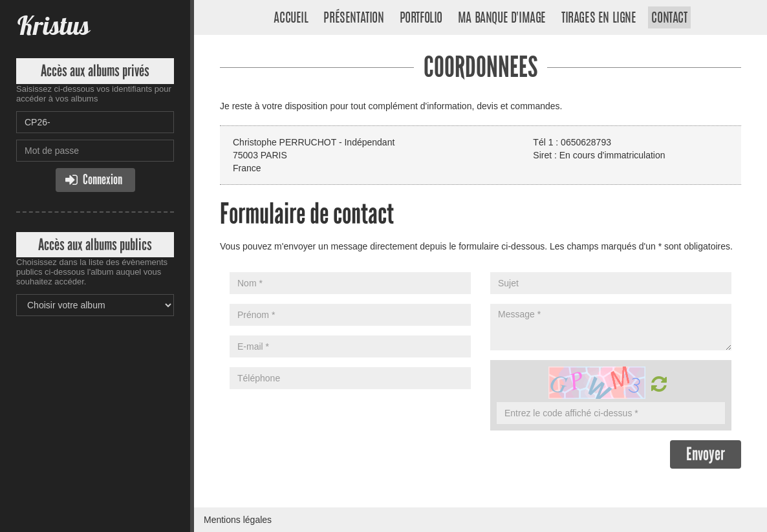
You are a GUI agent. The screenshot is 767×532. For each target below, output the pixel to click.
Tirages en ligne (599, 19)
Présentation (353, 19)
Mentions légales (238, 520)
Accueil (291, 19)
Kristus (53, 26)
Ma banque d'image (502, 19)
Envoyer (706, 454)
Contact (669, 19)
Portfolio (421, 19)
